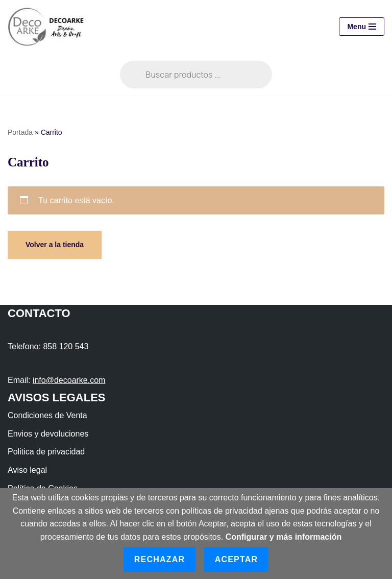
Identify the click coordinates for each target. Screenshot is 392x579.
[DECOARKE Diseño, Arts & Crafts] (49, 27)
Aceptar (237, 559)
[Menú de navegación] (362, 27)
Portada (20, 132)
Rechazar (160, 559)
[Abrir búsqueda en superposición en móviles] (196, 75)
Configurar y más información (284, 537)
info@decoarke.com (69, 380)
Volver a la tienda (55, 245)
